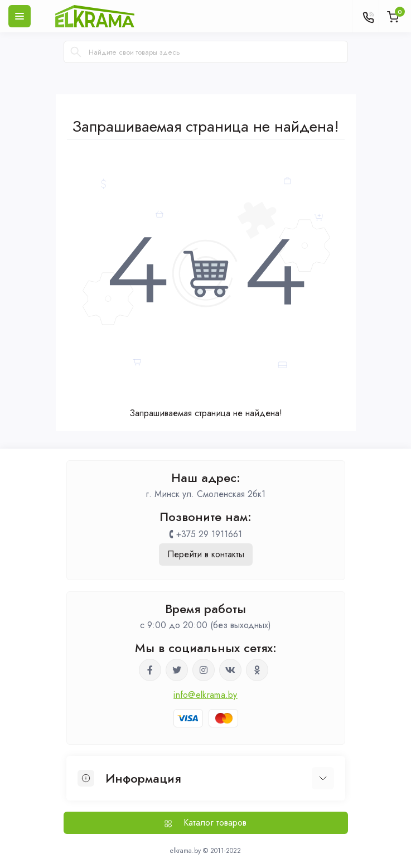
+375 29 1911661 (209, 534)
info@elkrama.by (205, 695)
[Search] (76, 52)
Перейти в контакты (206, 554)
